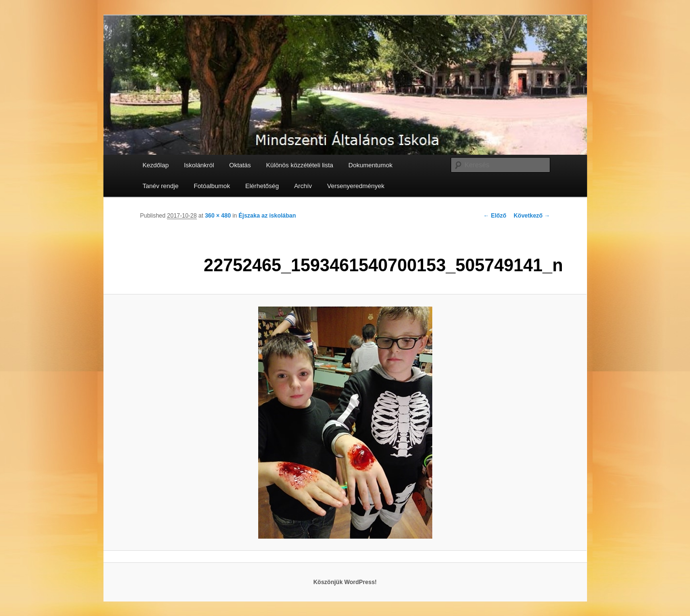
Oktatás (240, 165)
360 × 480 (218, 216)
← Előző (495, 216)
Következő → (532, 216)
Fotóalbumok (212, 186)
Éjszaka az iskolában (267, 216)
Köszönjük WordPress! (345, 582)
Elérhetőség (262, 186)
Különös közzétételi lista (300, 165)
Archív (303, 186)
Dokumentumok (371, 165)
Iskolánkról (199, 165)
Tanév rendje (161, 186)
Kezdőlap (156, 165)
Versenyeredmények (356, 186)
